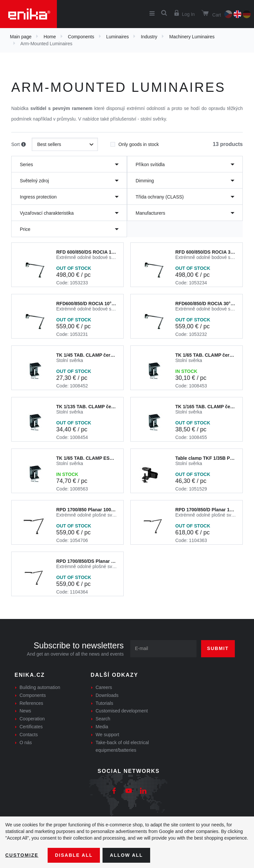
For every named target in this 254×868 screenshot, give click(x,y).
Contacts (29, 735)
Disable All (74, 855)
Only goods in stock (135, 142)
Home (50, 37)
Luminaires (117, 37)
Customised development (122, 711)
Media (102, 727)
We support (107, 735)
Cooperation (32, 719)
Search (103, 719)
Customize (22, 855)
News (25, 711)
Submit (218, 648)
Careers (104, 687)
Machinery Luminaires (192, 37)
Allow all (126, 855)
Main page (21, 37)
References (31, 703)
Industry (149, 37)
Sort (19, 145)
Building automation (40, 687)
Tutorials (104, 703)
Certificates (31, 727)
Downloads (107, 695)
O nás (26, 742)
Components (81, 37)
